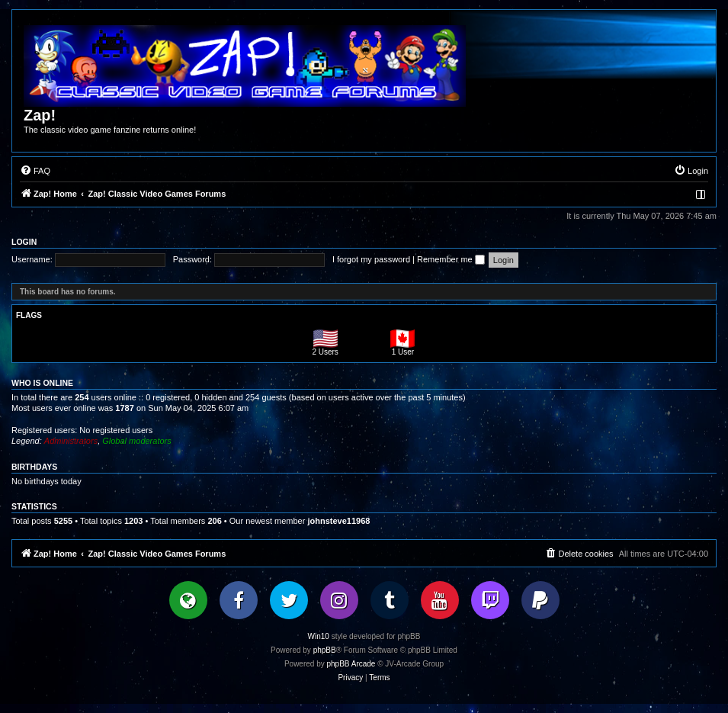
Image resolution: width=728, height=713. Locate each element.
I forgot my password (371, 259)
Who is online (42, 383)
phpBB (325, 650)
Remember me (451, 259)
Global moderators (137, 441)
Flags (29, 315)
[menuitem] (35, 171)
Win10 (319, 636)
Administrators (71, 441)
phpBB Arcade (351, 664)
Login (24, 242)
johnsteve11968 (338, 521)
